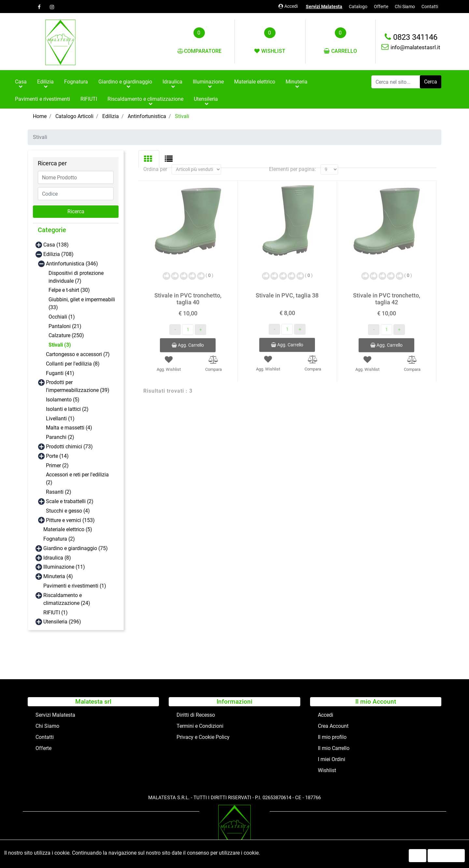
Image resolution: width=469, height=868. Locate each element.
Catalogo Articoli (74, 116)
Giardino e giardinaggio (125, 82)
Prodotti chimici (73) (69, 447)
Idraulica (172, 82)
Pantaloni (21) (65, 326)
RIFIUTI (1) (56, 613)
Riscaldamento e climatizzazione (145, 99)
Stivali (182, 116)
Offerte (381, 7)
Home (40, 116)
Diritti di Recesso (196, 715)
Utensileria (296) (62, 622)
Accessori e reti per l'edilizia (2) (77, 479)
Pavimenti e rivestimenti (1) (75, 586)
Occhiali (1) (62, 317)
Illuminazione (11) (64, 567)
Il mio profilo (332, 737)
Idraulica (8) (57, 558)
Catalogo (358, 7)
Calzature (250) (66, 335)
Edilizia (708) (58, 254)
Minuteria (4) (58, 576)
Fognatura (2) (59, 539)
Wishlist (327, 770)
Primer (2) (57, 465)
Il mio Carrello (334, 748)
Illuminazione (208, 82)
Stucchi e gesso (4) (68, 511)
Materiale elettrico (255, 82)
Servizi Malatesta (324, 7)
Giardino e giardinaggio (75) (76, 548)
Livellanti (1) (60, 419)
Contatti (430, 7)
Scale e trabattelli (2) (70, 501)
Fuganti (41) (60, 373)
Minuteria (297, 82)
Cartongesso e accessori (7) (78, 354)
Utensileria (206, 99)
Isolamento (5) (63, 400)
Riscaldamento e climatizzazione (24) (67, 599)
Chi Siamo (405, 7)
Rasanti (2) (59, 492)
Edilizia (45, 82)
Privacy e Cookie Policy (203, 737)
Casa (21, 82)
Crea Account (333, 726)
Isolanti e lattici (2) (67, 409)
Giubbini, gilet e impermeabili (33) (82, 303)
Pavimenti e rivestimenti (43, 99)
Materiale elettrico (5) (68, 529)
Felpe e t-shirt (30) (69, 290)
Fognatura (76, 82)
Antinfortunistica (147, 116)
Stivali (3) (60, 345)
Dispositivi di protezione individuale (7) (76, 277)
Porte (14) (57, 456)
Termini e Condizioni (200, 726)
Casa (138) (56, 245)
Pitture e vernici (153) (70, 520)
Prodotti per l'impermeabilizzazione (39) (78, 386)
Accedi (288, 6)
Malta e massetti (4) (69, 428)
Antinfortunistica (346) (72, 264)
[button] (431, 82)
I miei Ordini (332, 759)
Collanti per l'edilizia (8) (73, 364)
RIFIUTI (89, 99)
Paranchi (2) (60, 437)
